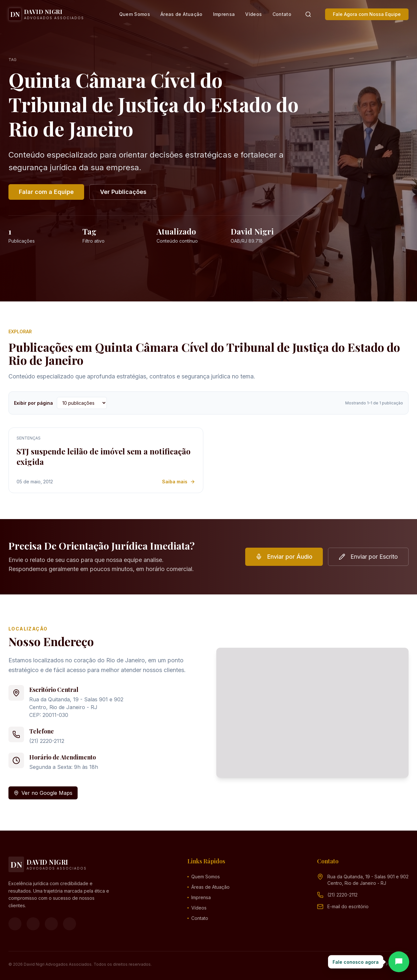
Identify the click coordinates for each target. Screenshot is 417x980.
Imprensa (224, 14)
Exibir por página (33, 403)
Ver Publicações (123, 192)
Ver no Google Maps (43, 793)
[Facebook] (15, 924)
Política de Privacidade (387, 964)
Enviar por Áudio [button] (284, 557)
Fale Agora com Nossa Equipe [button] (367, 14)
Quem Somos (135, 14)
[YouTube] (51, 924)
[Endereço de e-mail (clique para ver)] (348, 907)
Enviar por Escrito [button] (368, 557)
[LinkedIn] (69, 924)
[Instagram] (33, 924)
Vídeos (253, 14)
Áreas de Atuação (182, 14)
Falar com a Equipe (46, 192)
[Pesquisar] (308, 14)
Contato (282, 14)
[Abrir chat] (399, 962)
